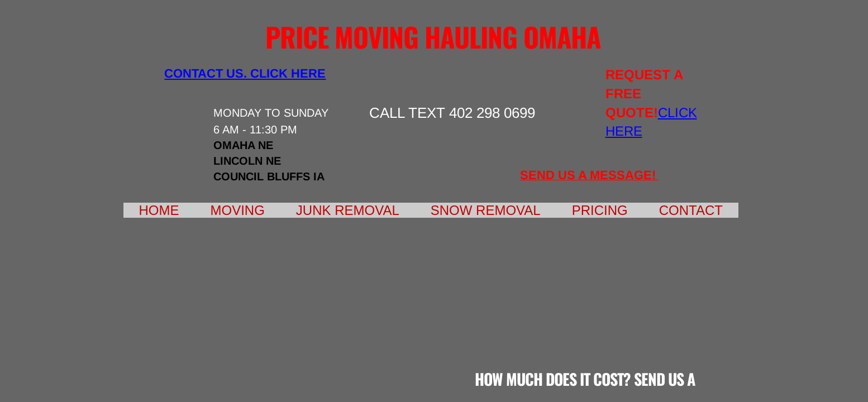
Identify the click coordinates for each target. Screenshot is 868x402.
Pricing (600, 210)
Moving (238, 210)
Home (159, 210)
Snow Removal (486, 210)
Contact (691, 210)
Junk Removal (348, 210)
